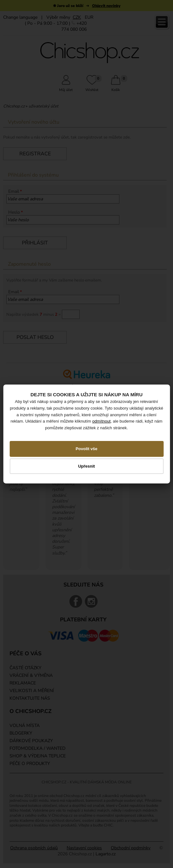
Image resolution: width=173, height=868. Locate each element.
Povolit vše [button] (86, 449)
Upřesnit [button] (86, 466)
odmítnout (102, 421)
